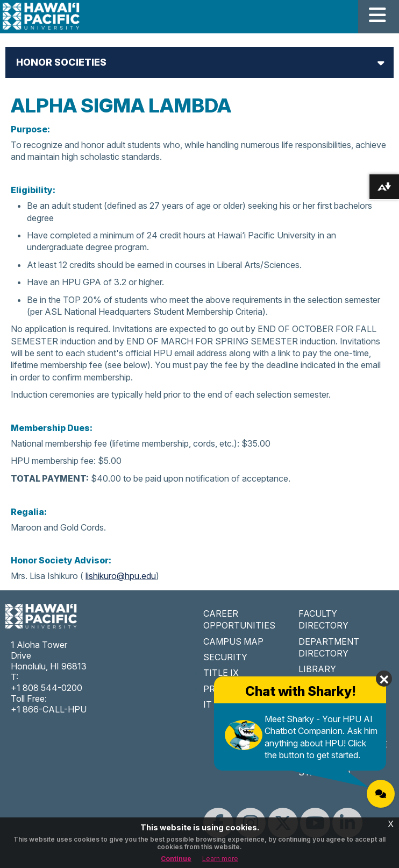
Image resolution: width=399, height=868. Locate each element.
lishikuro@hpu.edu (121, 576)
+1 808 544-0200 (47, 688)
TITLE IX (221, 673)
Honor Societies (61, 62)
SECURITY (225, 657)
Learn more (220, 859)
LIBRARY (317, 669)
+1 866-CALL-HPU (49, 709)
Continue (176, 859)
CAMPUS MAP (233, 641)
